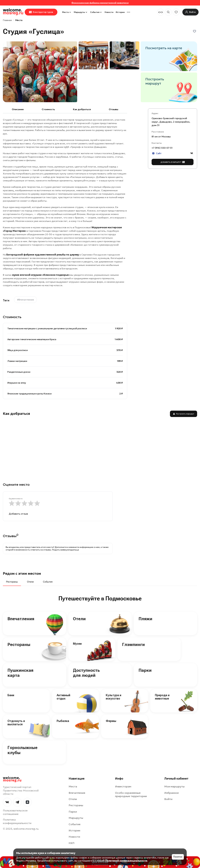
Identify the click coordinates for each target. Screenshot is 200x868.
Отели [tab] (30, 582)
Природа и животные (162, 697)
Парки (145, 670)
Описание (18, 109)
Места (67, 12)
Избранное (172, 793)
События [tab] (48, 582)
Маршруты (81, 12)
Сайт (157, 153)
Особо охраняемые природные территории (131, 794)
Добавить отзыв (18, 514)
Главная (7, 20)
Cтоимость (48, 109)
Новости (109, 12)
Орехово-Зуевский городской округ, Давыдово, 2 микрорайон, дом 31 (171, 122)
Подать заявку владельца (65, 550)
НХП (72, 843)
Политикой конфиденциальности (126, 861)
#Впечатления (25, 300)
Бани (11, 695)
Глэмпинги (133, 644)
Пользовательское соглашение (15, 812)
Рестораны (19, 644)
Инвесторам (123, 786)
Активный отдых (63, 697)
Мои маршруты (174, 786)
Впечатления (21, 619)
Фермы (111, 721)
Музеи (77, 644)
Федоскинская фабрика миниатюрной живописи (100, 3)
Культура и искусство (114, 697)
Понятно (178, 857)
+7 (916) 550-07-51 (162, 148)
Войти (168, 799)
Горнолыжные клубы (22, 750)
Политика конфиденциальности (17, 821)
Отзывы (114, 109)
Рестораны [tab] (12, 582)
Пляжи (145, 619)
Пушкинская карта (20, 673)
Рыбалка (63, 721)
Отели (79, 619)
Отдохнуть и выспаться (16, 723)
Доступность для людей (86, 673)
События (96, 12)
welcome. (12, 779)
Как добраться (82, 109)
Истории (120, 12)
